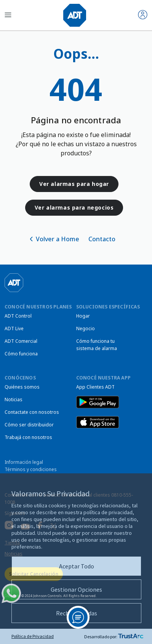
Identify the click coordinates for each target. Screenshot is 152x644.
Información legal (24, 462)
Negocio (86, 328)
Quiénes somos (22, 387)
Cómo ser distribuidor (29, 425)
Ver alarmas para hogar (74, 184)
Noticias (14, 399)
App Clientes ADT (95, 387)
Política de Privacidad (33, 636)
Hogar (83, 316)
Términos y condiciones (31, 469)
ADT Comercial (21, 341)
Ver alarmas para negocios (74, 207)
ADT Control (18, 316)
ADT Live (14, 328)
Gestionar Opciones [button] (76, 589)
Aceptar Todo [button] (77, 566)
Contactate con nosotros (32, 412)
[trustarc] (131, 636)
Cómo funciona (21, 354)
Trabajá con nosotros (28, 437)
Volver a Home (58, 239)
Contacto (102, 239)
